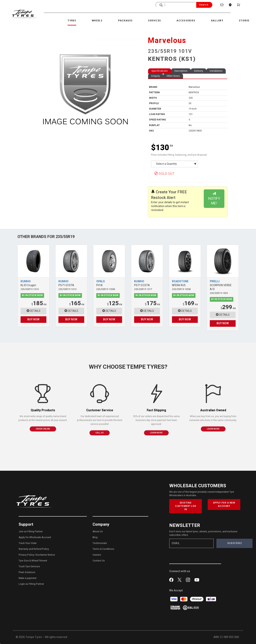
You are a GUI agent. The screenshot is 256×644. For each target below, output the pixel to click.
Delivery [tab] (199, 71)
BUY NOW (33, 319)
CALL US (100, 433)
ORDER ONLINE (43, 429)
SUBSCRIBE (235, 543)
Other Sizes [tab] (173, 76)
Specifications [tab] (160, 71)
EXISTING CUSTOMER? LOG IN (186, 506)
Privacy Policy (26, 555)
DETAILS (33, 311)
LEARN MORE (156, 433)
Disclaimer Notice (45, 555)
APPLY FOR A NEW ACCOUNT (224, 504)
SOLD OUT (164, 174)
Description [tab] (181, 71)
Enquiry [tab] (156, 76)
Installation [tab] (216, 71)
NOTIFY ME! (214, 199)
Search (204, 5)
